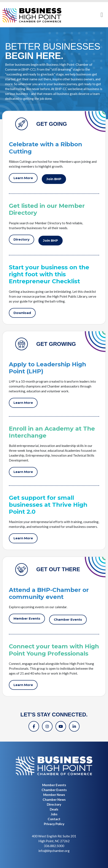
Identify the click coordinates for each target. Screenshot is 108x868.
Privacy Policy (54, 824)
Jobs (54, 814)
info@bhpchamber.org (54, 851)
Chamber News (54, 800)
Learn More (23, 178)
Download (22, 313)
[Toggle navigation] (102, 15)
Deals (54, 809)
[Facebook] (34, 726)
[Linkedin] (74, 726)
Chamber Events (68, 620)
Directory (22, 240)
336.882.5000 (54, 846)
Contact (54, 819)
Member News (54, 795)
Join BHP (54, 179)
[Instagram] (47, 726)
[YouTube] (61, 726)
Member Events (27, 619)
